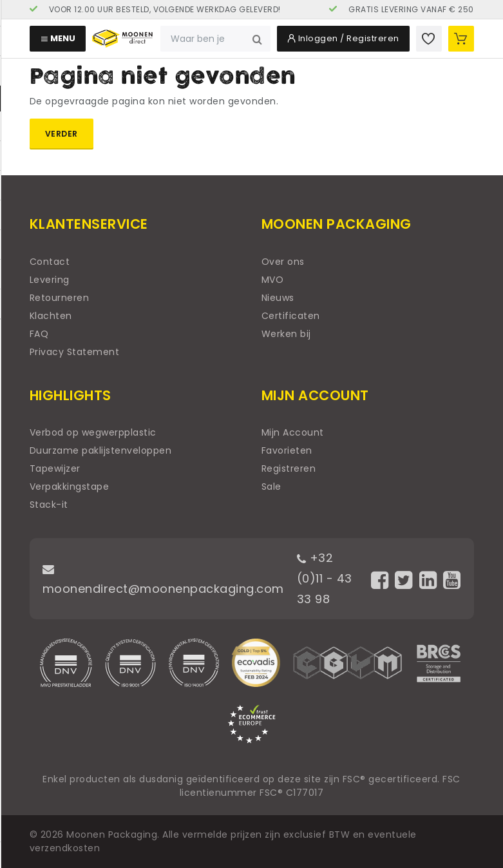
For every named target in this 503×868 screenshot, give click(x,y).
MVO (273, 280)
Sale (271, 487)
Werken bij (286, 334)
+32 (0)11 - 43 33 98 (325, 578)
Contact (50, 262)
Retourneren (60, 298)
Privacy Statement (75, 352)
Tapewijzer (55, 468)
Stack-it (49, 505)
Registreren (289, 468)
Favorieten (287, 450)
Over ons (283, 262)
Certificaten (291, 316)
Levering (50, 280)
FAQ (39, 334)
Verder (62, 134)
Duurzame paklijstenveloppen (101, 450)
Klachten (51, 316)
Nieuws (278, 298)
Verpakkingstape (70, 487)
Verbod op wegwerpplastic (93, 432)
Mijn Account (293, 432)
